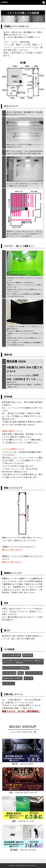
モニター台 (28, 678)
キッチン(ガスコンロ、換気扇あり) (16, 668)
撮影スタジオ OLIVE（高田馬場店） (21, 711)
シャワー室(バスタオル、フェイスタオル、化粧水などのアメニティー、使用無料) (23, 662)
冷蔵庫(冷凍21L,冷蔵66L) (12, 678)
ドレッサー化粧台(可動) (12, 655)
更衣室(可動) (28, 655)
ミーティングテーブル (34, 673)
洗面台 (21, 673)
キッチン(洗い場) (9, 673)
